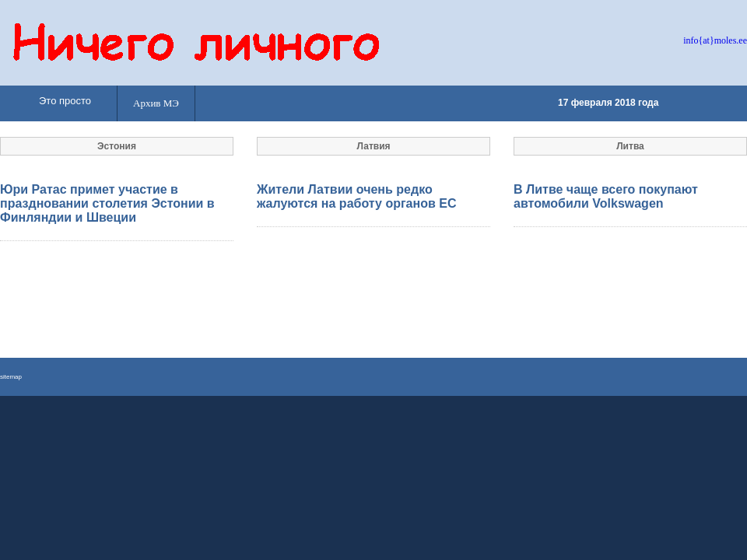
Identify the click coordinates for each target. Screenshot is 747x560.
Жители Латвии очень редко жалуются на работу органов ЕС (356, 196)
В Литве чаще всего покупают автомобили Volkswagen (606, 196)
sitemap (11, 377)
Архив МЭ (156, 103)
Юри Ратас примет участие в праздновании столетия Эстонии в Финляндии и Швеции (107, 203)
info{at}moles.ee (715, 40)
